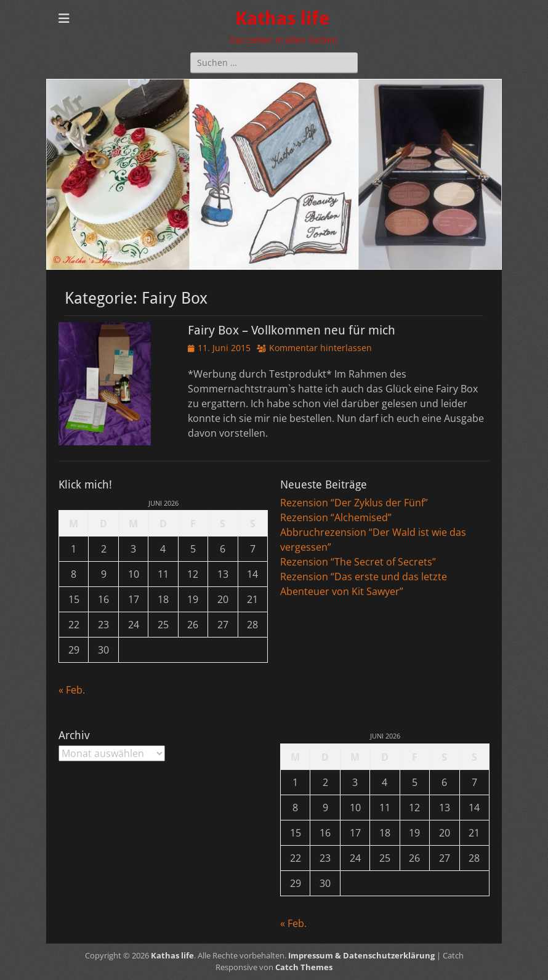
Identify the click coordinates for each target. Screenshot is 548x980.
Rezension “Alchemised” (336, 517)
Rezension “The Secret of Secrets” (358, 562)
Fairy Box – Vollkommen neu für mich (292, 330)
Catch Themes (304, 967)
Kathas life (282, 18)
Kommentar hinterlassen (320, 348)
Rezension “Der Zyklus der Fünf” (354, 503)
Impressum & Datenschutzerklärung (361, 955)
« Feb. (72, 690)
